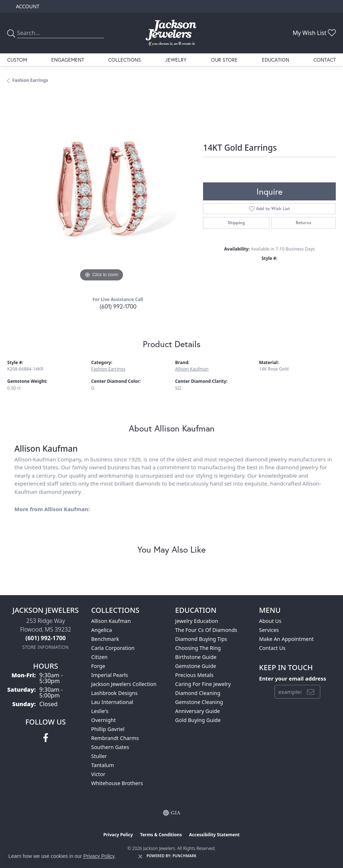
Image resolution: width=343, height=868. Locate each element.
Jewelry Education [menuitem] (197, 621)
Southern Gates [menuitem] (110, 747)
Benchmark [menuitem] (105, 639)
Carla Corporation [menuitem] (113, 648)
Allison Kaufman (192, 369)
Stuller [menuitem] (99, 756)
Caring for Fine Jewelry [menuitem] (203, 684)
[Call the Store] (46, 638)
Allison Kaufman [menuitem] (111, 621)
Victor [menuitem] (98, 774)
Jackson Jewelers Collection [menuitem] (124, 684)
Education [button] (276, 60)
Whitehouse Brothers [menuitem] (117, 783)
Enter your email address (293, 678)
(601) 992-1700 (118, 306)
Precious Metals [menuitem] (194, 675)
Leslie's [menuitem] (100, 711)
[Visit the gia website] (172, 813)
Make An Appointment (286, 639)
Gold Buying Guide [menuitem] (198, 720)
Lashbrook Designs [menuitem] (115, 693)
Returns (304, 223)
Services (269, 630)
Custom (17, 60)
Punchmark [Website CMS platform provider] (184, 856)
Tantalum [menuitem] (103, 765)
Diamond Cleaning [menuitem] (198, 693)
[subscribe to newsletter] (311, 692)
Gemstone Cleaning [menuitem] (199, 702)
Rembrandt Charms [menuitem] (115, 738)
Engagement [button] (68, 60)
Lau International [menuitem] (112, 702)
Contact (325, 60)
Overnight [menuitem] (104, 720)
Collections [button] (125, 60)
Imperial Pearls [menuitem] (110, 675)
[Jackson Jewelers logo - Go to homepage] (171, 33)
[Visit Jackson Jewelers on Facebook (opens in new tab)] (46, 738)
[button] (27, 6)
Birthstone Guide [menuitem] (196, 657)
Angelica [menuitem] (102, 630)
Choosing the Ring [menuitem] (198, 648)
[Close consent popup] (140, 856)
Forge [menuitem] (98, 666)
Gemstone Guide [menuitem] (196, 666)
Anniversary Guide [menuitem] (198, 711)
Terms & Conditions (161, 835)
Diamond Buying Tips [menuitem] (201, 639)
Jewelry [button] (176, 60)
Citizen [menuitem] (100, 657)
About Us (270, 621)
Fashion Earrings (30, 80)
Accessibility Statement (214, 835)
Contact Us (272, 648)
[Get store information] (46, 647)
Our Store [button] (224, 60)
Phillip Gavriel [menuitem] (108, 729)
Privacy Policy (118, 835)
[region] (102, 189)
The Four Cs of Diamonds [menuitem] (206, 630)
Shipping (236, 223)
